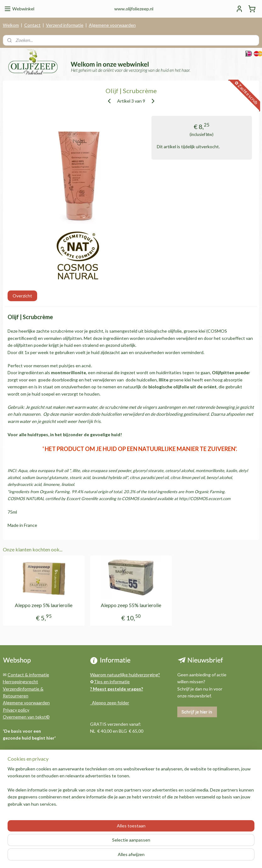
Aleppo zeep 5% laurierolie (44, 605)
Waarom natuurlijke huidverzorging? (125, 675)
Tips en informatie (112, 682)
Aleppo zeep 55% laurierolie (131, 605)
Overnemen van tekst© (26, 717)
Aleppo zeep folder (110, 703)
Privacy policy (16, 710)
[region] (89, 836)
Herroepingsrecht (20, 682)
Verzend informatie (65, 25)
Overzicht (22, 296)
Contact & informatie (28, 675)
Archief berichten (20, 772)
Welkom (11, 25)
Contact (32, 25)
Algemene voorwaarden (112, 25)
